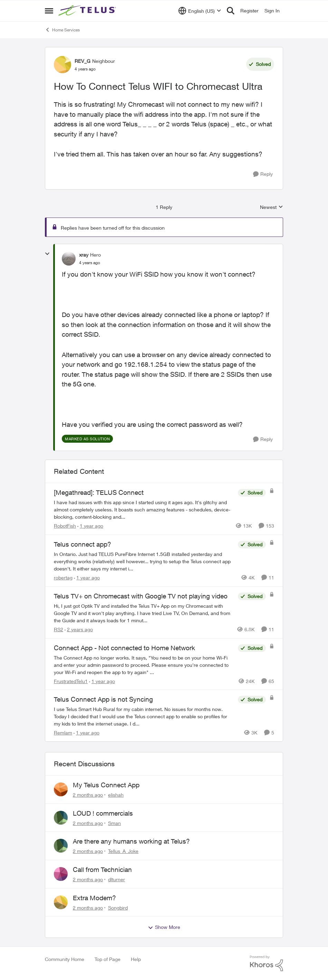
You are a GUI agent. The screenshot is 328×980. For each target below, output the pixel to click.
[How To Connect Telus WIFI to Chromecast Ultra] (90, 263)
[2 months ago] (88, 795)
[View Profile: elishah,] (61, 789)
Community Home (65, 959)
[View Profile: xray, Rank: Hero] (69, 259)
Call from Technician (102, 869)
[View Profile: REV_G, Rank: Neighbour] (62, 65)
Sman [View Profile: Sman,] (114, 823)
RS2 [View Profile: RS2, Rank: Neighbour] (59, 629)
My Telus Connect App (106, 785)
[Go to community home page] (88, 11)
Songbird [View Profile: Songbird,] (118, 907)
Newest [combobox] (272, 207)
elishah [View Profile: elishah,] (116, 795)
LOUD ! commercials (103, 813)
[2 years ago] (79, 629)
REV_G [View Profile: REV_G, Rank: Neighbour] (83, 61)
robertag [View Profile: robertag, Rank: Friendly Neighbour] (63, 578)
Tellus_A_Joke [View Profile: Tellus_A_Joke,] (123, 851)
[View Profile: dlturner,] (61, 874)
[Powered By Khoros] (267, 963)
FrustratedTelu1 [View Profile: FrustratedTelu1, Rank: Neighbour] (71, 681)
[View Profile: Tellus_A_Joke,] (61, 846)
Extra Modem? (94, 898)
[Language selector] (200, 11)
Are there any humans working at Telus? (131, 841)
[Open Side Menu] (49, 11)
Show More (164, 927)
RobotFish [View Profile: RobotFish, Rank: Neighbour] (65, 526)
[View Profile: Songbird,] (61, 902)
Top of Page (108, 959)
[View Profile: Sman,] (61, 818)
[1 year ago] (90, 526)
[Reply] (263, 174)
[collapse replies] (47, 254)
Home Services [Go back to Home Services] (62, 30)
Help (136, 959)
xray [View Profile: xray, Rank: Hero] (84, 255)
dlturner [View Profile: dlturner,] (117, 879)
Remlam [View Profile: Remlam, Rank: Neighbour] (63, 733)
